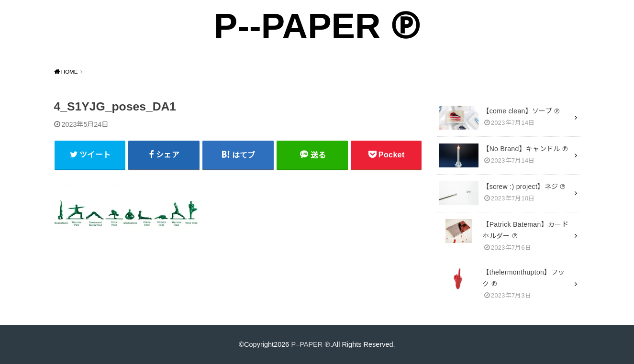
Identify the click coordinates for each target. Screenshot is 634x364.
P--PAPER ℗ (317, 26)
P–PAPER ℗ (311, 344)
